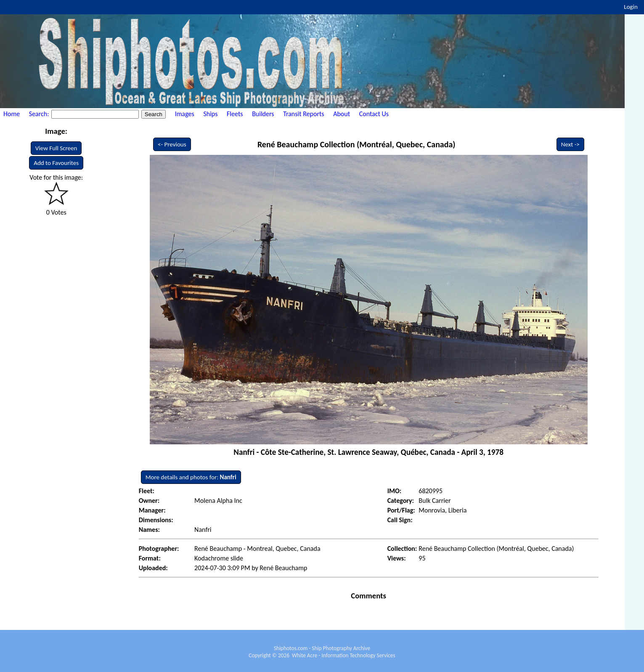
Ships (210, 114)
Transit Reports (303, 114)
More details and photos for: (191, 477)
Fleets (235, 114)
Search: (40, 114)
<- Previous (172, 144)
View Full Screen (56, 148)
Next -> (570, 144)
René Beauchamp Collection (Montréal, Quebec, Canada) (356, 144)
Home (12, 114)
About (342, 114)
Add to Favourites (56, 163)
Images (185, 114)
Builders (263, 114)
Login (631, 7)
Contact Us (374, 114)
